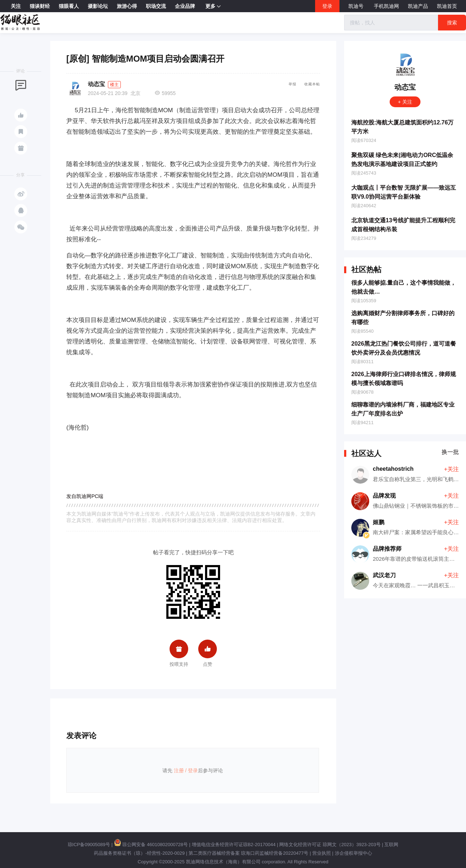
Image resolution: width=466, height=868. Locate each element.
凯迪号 (357, 6)
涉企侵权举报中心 (353, 853)
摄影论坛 (98, 6)
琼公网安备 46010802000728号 (151, 845)
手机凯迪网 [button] (386, 6)
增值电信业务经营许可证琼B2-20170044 (234, 845)
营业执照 (322, 853)
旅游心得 (127, 6)
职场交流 (156, 6)
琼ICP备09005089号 (89, 845)
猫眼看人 (69, 6)
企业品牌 (185, 6)
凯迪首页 (447, 6)
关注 (16, 6)
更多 (213, 6)
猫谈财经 (40, 6)
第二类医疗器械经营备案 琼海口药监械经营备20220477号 (248, 853)
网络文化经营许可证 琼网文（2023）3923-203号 (330, 845)
